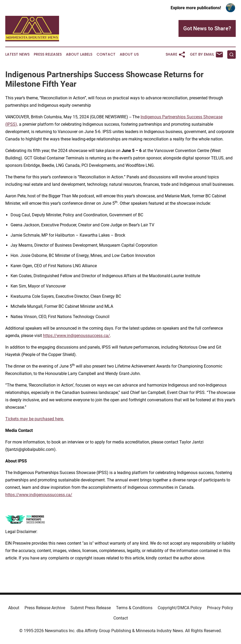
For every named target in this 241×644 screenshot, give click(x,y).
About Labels (79, 54)
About (14, 608)
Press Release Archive (45, 608)
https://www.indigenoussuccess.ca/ (76, 336)
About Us (129, 54)
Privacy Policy (220, 608)
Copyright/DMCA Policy (180, 608)
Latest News (17, 54)
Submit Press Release (91, 608)
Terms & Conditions (134, 608)
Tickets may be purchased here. (35, 419)
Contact (106, 54)
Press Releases (48, 54)
